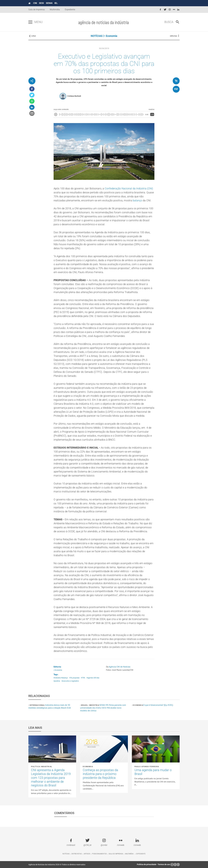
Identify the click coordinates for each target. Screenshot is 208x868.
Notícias (66, 854)
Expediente (70, 10)
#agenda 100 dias (93, 678)
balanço (137, 200)
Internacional (37, 705)
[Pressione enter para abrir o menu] (30, 22)
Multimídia (55, 10)
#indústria (57, 678)
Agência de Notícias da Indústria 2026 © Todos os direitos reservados (57, 865)
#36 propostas (74, 678)
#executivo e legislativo (70, 681)
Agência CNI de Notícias (120, 667)
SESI (41, 3)
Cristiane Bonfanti (74, 96)
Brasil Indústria (90, 705)
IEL (56, 3)
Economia (111, 36)
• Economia (58, 670)
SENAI (49, 3)
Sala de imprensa (116, 854)
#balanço (64, 678)
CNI (35, 3)
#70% (83, 678)
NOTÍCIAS (97, 36)
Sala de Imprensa (37, 10)
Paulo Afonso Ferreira (147, 767)
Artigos (87, 854)
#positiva (57, 681)
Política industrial (42, 767)
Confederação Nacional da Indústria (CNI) (129, 188)
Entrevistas (77, 854)
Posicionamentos (99, 854)
